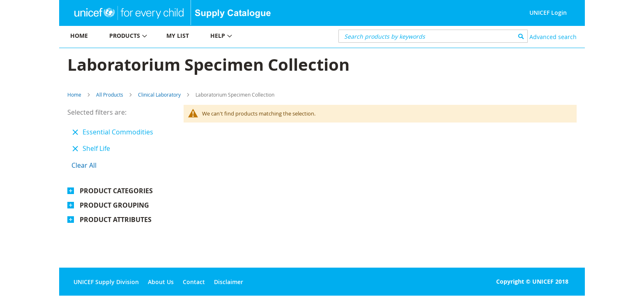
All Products (110, 95)
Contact (194, 282)
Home (74, 95)
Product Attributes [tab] (116, 220)
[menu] (191, 37)
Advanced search (553, 37)
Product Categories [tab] (116, 191)
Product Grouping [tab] (114, 205)
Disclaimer (229, 282)
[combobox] (433, 36)
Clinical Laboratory (159, 95)
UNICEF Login (548, 13)
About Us (161, 282)
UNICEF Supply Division (106, 282)
